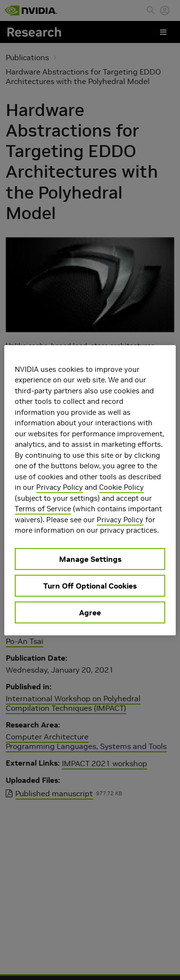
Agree (90, 612)
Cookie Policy (121, 487)
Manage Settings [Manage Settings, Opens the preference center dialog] (90, 559)
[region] (90, 490)
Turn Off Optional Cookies (90, 586)
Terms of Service (43, 509)
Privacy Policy (60, 487)
